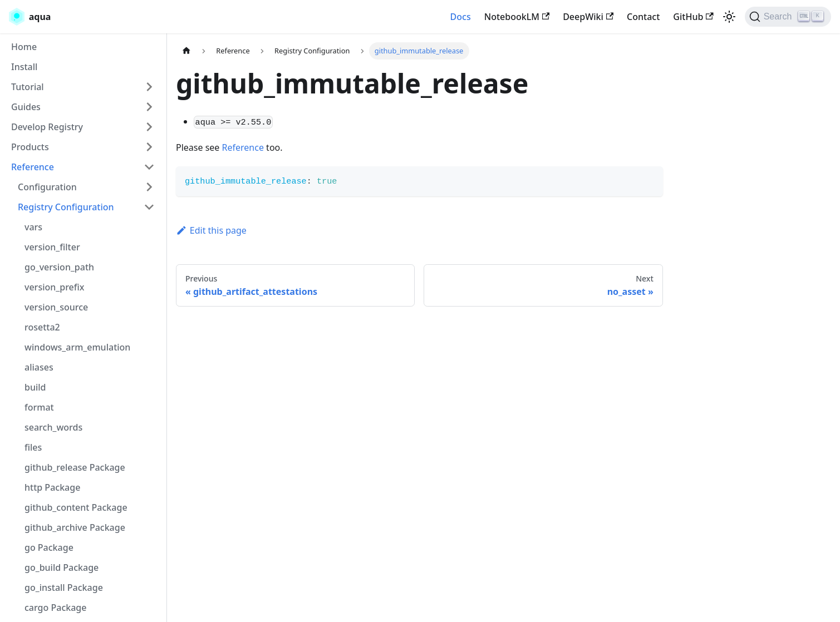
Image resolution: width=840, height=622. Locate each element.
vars (33, 227)
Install (24, 67)
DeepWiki (588, 17)
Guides (26, 107)
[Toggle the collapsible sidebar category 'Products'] (149, 147)
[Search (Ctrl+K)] (788, 17)
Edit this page (211, 230)
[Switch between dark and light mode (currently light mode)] (729, 17)
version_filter (52, 247)
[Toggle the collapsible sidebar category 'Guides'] (149, 107)
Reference (33, 167)
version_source (56, 307)
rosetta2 (42, 327)
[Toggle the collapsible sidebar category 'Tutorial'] (149, 87)
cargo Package (55, 608)
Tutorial (28, 87)
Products (30, 147)
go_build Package (62, 567)
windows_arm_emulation (77, 347)
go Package (49, 547)
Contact (643, 17)
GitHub (693, 17)
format (39, 407)
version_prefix (55, 287)
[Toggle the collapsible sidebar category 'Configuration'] (149, 187)
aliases (39, 367)
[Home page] (186, 51)
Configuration (47, 187)
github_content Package (76, 507)
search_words (53, 427)
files (33, 447)
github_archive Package (75, 527)
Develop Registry (47, 127)
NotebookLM (517, 17)
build (35, 387)
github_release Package (75, 467)
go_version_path (59, 267)
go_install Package (64, 588)
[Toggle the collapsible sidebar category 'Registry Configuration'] (149, 207)
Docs (461, 17)
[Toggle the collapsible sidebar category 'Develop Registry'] (149, 127)
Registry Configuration (66, 207)
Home (24, 47)
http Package (52, 487)
